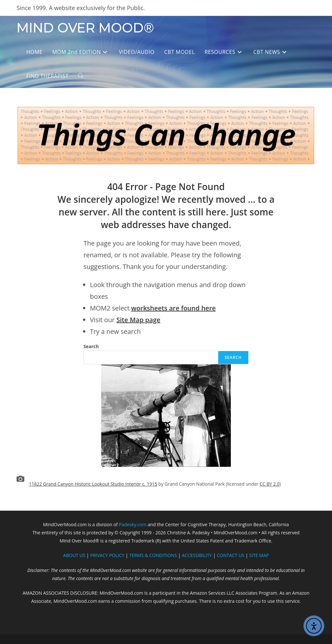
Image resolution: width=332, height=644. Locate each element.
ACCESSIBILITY (197, 555)
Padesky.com (133, 524)
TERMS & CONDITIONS (153, 555)
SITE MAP (259, 555)
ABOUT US (74, 555)
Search (91, 346)
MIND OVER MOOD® (85, 28)
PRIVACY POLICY (107, 555)
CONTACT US (231, 555)
